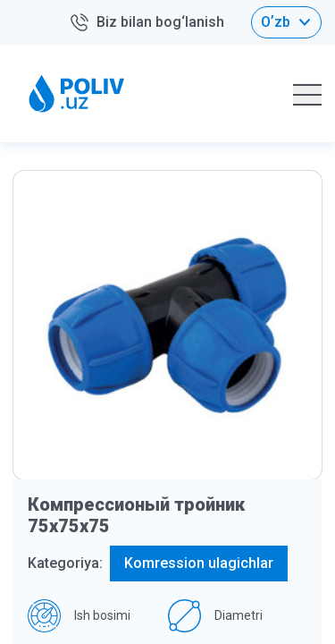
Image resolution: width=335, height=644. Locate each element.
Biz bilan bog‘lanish (147, 23)
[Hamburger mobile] (307, 94)
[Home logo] (77, 93)
